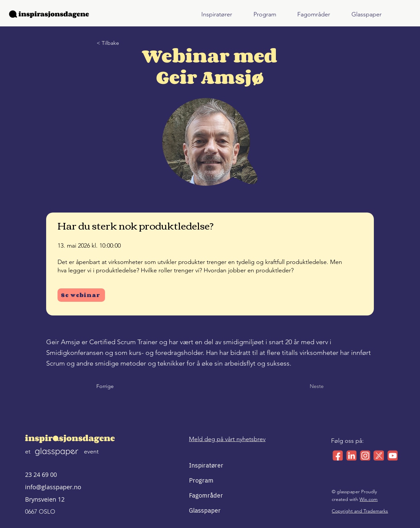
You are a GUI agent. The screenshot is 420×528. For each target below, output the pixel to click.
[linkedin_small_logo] (351, 455)
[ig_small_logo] (365, 455)
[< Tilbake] (119, 43)
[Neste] (307, 386)
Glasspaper (205, 510)
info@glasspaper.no (53, 487)
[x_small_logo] (379, 455)
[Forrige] (118, 386)
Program (201, 480)
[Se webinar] (81, 295)
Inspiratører (205, 465)
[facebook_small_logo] (338, 455)
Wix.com (369, 499)
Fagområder (205, 495)
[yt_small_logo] (392, 455)
